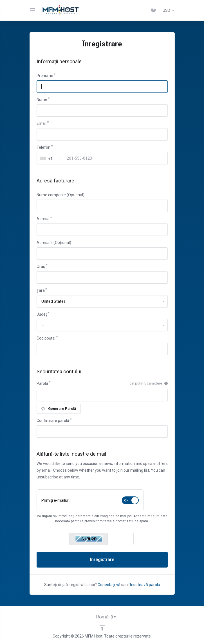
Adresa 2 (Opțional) (54, 243)
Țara (41, 290)
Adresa (43, 219)
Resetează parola (144, 585)
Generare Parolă (59, 409)
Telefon (43, 147)
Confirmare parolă (53, 421)
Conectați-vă (109, 585)
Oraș (41, 266)
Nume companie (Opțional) (60, 195)
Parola (42, 383)
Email (42, 123)
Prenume (45, 76)
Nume (42, 100)
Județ (42, 314)
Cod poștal (46, 338)
